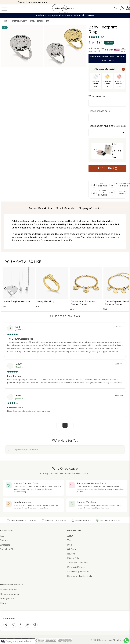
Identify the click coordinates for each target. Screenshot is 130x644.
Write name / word (98, 96)
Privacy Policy (74, 558)
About (70, 536)
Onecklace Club (8, 549)
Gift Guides (72, 549)
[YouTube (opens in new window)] (21, 625)
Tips (69, 540)
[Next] (124, 289)
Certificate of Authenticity (80, 576)
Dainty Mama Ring (55, 301)
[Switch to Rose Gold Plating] (119, 81)
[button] (116, 8)
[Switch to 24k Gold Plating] (107, 81)
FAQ (2, 536)
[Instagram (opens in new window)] (13, 625)
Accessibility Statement (78, 572)
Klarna (3, 603)
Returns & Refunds (76, 567)
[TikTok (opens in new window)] (28, 625)
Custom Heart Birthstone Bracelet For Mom (92, 303)
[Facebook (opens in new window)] (6, 625)
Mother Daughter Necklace (26, 301)
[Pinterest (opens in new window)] (35, 625)
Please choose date (99, 111)
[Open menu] (4, 9)
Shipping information (10, 594)
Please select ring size (101, 126)
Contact (4, 540)
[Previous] (6, 289)
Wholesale (5, 545)
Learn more (123, 50)
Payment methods (8, 590)
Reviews (71, 554)
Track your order (8, 599)
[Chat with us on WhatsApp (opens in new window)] (126, 640)
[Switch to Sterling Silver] (96, 81)
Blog (70, 545)
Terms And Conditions (78, 563)
